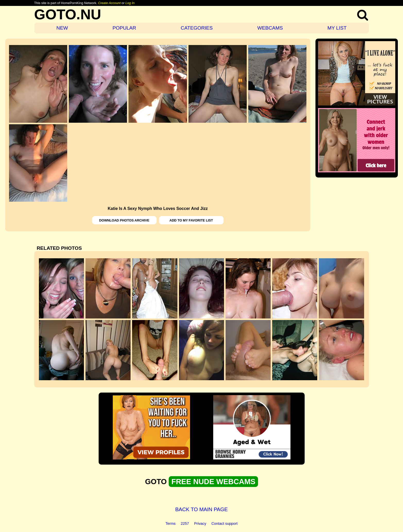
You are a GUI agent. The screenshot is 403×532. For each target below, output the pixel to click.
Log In (130, 3)
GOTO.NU (68, 14)
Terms (171, 524)
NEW (62, 28)
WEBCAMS (270, 28)
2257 (185, 524)
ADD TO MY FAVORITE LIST (191, 220)
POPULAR (124, 28)
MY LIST (337, 28)
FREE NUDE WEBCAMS (213, 482)
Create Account (109, 3)
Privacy (200, 524)
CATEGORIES (197, 28)
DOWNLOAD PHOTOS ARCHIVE (124, 220)
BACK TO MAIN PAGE (202, 509)
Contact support (225, 524)
